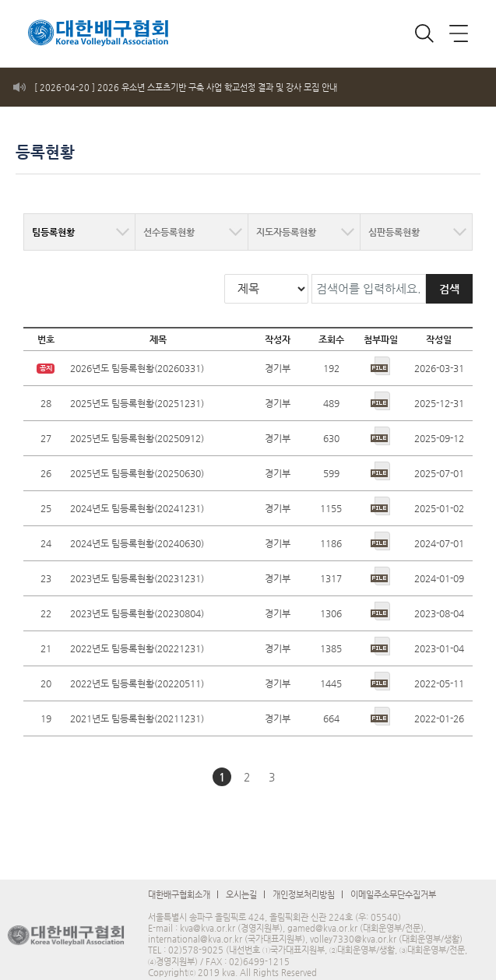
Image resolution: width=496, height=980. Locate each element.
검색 (449, 276)
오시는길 (241, 882)
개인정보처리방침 (304, 882)
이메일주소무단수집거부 (393, 882)
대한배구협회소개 (179, 882)
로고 (82, 27)
